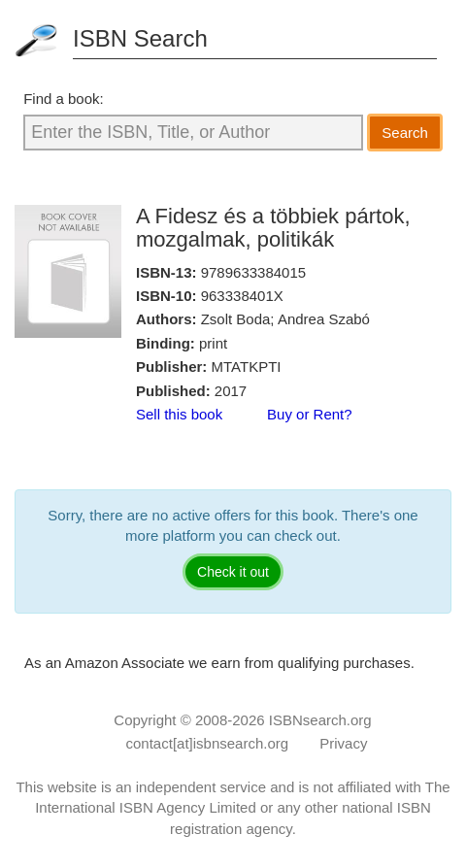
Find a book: (64, 99)
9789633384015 (253, 272)
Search (405, 133)
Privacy (343, 743)
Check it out (233, 572)
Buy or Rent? (310, 414)
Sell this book (179, 414)
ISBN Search (140, 38)
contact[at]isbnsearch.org (208, 743)
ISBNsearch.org (320, 720)
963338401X (242, 296)
